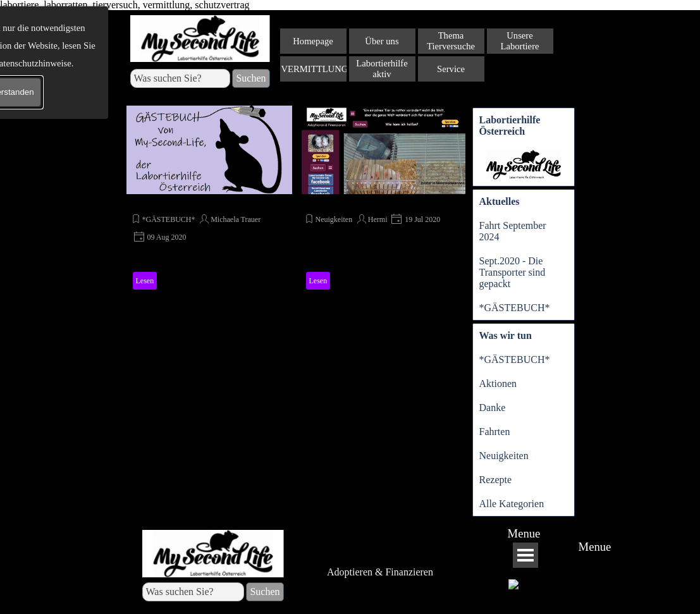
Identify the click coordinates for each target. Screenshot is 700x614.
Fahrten (495, 432)
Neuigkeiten (334, 219)
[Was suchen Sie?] (181, 78)
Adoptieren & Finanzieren (380, 572)
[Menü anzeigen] (525, 555)
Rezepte (496, 480)
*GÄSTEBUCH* (168, 203)
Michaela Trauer (236, 219)
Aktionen (498, 384)
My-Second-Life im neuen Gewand (378, 203)
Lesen (145, 281)
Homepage (313, 41)
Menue (524, 533)
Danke (493, 408)
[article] (209, 200)
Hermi (378, 219)
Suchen (251, 78)
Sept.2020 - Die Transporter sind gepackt (513, 272)
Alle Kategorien (512, 504)
